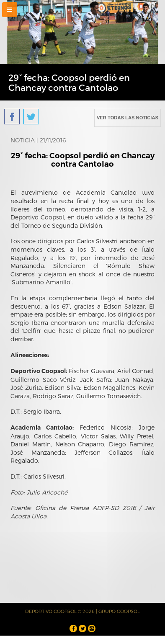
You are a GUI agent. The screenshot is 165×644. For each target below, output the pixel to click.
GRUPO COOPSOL (119, 611)
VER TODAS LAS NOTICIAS (128, 118)
